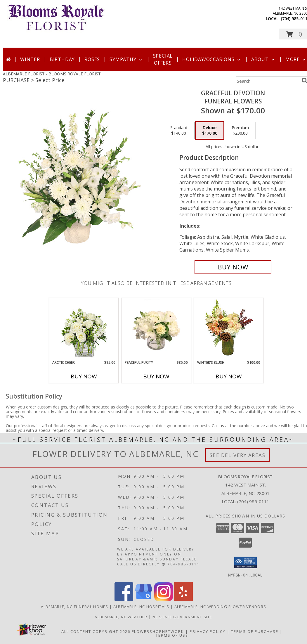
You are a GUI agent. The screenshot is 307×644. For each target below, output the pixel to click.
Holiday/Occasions (212, 59)
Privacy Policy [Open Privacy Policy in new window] (208, 631)
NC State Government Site (182, 617)
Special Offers (163, 59)
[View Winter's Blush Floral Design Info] (229, 329)
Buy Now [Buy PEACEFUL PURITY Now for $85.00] (156, 376)
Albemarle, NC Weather (121, 617)
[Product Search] (268, 81)
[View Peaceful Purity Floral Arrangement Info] (156, 329)
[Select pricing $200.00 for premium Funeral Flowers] (240, 131)
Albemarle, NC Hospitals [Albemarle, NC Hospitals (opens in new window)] (141, 606)
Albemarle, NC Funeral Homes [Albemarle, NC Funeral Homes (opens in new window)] (75, 606)
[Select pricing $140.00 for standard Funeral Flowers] (179, 131)
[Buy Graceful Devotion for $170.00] (233, 267)
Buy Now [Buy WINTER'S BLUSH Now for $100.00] (229, 376)
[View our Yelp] (183, 599)
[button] (246, 562)
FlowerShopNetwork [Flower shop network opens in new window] (158, 631)
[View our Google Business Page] (144, 599)
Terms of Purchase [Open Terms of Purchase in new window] (255, 631)
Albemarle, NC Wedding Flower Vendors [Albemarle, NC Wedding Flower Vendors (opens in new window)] (220, 606)
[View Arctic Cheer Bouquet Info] (84, 329)
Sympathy (126, 59)
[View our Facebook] (124, 599)
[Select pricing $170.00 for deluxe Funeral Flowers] (210, 131)
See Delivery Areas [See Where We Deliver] (238, 455)
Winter (30, 59)
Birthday (62, 59)
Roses (92, 59)
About (263, 59)
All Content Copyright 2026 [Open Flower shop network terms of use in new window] (96, 631)
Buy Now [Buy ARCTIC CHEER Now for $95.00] (84, 376)
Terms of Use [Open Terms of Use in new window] (172, 635)
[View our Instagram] (164, 599)
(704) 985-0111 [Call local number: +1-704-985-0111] (253, 501)
